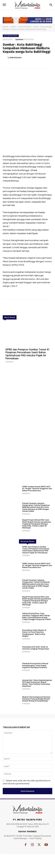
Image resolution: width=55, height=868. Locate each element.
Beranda (6, 27)
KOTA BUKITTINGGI (25, 27)
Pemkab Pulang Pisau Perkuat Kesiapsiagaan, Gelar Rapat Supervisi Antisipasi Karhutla (35, 665)
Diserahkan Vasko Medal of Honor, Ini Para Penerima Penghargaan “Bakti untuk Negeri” (34, 633)
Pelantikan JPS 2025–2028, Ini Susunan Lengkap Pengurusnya (36, 648)
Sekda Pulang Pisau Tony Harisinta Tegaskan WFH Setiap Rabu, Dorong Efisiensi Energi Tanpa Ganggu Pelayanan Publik (37, 616)
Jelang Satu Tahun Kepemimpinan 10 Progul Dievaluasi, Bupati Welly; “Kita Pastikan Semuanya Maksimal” (37, 683)
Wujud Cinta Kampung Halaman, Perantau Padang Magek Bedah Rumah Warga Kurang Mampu (36, 699)
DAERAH (13, 27)
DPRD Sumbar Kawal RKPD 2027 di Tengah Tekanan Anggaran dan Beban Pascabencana (37, 489)
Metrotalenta (16, 57)
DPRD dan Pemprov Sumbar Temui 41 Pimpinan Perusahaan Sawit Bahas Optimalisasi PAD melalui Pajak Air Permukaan (27, 354)
